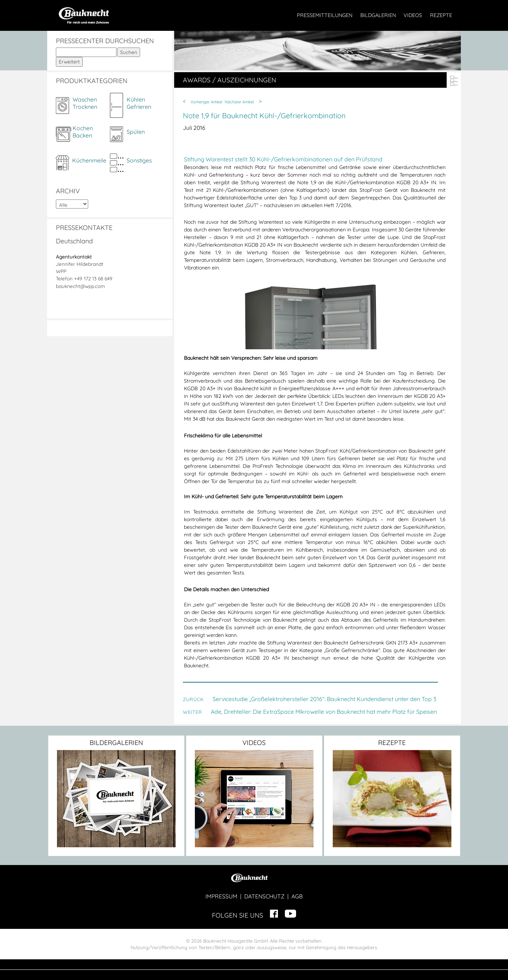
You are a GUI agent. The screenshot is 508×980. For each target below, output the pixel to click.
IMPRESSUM (221, 896)
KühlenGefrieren (139, 103)
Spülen (136, 132)
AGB (297, 896)
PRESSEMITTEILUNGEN (325, 15)
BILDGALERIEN (378, 15)
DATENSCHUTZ (264, 896)
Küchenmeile (89, 160)
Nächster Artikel (239, 102)
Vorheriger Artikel (206, 102)
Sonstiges (139, 160)
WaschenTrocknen (85, 103)
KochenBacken (83, 132)
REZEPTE (441, 15)
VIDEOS (413, 15)
